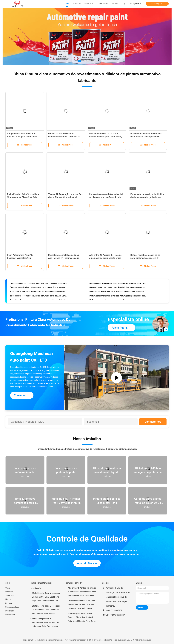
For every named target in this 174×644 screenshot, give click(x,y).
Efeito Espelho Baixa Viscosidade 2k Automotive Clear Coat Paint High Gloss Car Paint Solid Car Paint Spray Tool (46, 597)
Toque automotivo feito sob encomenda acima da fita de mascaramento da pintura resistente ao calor (39, 288)
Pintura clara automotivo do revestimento (42, 585)
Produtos (9, 592)
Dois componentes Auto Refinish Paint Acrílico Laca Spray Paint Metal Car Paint (146, 137)
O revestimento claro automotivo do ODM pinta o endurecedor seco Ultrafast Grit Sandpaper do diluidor (118, 288)
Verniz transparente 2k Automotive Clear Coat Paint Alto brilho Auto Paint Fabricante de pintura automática (46, 623)
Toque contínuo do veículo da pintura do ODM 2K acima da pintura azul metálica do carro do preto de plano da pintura (39, 284)
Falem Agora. (157, 4)
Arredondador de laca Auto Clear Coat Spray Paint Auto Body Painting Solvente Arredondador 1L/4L (118, 284)
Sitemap (9, 603)
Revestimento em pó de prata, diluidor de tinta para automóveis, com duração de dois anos (106, 137)
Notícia (8, 599)
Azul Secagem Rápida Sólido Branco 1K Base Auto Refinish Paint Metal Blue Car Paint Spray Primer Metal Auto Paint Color (82, 618)
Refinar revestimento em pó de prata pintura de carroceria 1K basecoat (145, 258)
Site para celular (12, 607)
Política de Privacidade (10, 613)
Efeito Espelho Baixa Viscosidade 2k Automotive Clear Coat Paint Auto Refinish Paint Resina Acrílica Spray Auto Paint (46, 610)
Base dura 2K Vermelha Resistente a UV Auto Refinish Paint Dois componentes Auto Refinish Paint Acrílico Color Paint (39, 292)
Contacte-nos (153, 422)
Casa (8, 588)
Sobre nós (10, 596)
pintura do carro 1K (74, 583)
